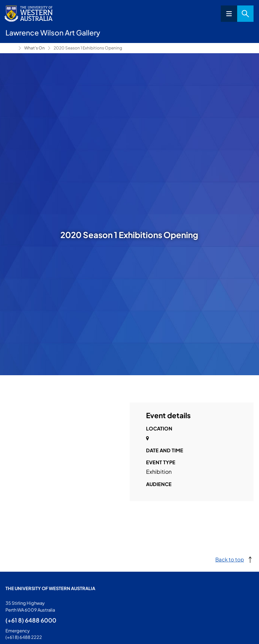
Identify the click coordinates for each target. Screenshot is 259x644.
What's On (34, 48)
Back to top (230, 559)
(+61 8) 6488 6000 (31, 620)
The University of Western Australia (50, 588)
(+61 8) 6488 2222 (24, 637)
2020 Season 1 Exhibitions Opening (88, 48)
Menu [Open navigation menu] (229, 14)
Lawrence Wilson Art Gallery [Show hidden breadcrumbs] (11, 48)
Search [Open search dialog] (245, 14)
